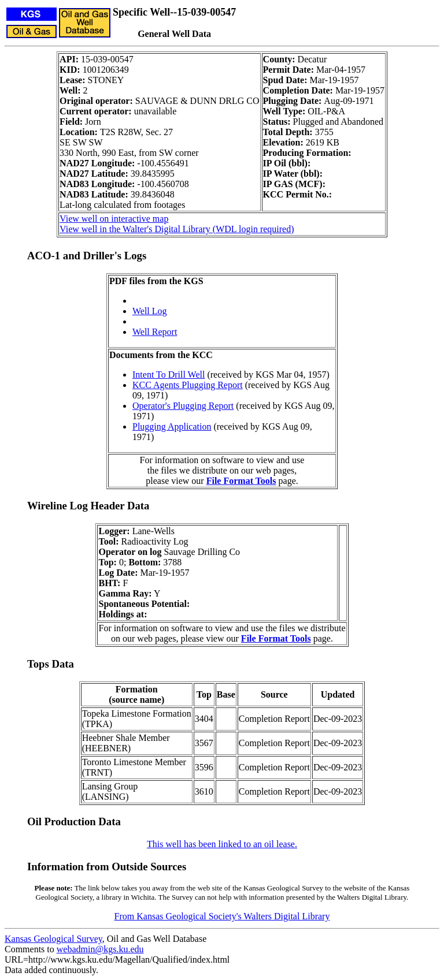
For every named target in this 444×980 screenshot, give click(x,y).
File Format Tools (241, 481)
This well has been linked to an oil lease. (222, 844)
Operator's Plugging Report (183, 406)
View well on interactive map (114, 219)
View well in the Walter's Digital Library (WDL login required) (177, 229)
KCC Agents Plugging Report (188, 385)
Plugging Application (172, 426)
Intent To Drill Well (169, 375)
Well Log (150, 311)
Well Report (155, 332)
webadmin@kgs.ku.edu (100, 949)
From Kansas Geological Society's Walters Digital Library (222, 916)
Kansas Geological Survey (53, 939)
